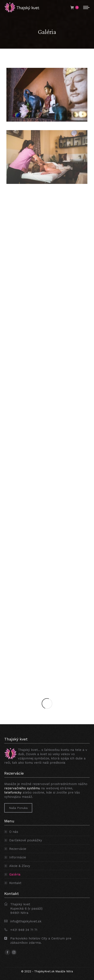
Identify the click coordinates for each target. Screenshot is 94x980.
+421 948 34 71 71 (24, 930)
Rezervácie (18, 849)
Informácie (18, 857)
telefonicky (13, 792)
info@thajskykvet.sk (26, 921)
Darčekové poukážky (26, 840)
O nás (14, 832)
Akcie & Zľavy (20, 866)
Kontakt (15, 883)
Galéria (15, 874)
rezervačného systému (22, 788)
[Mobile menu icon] (86, 7)
